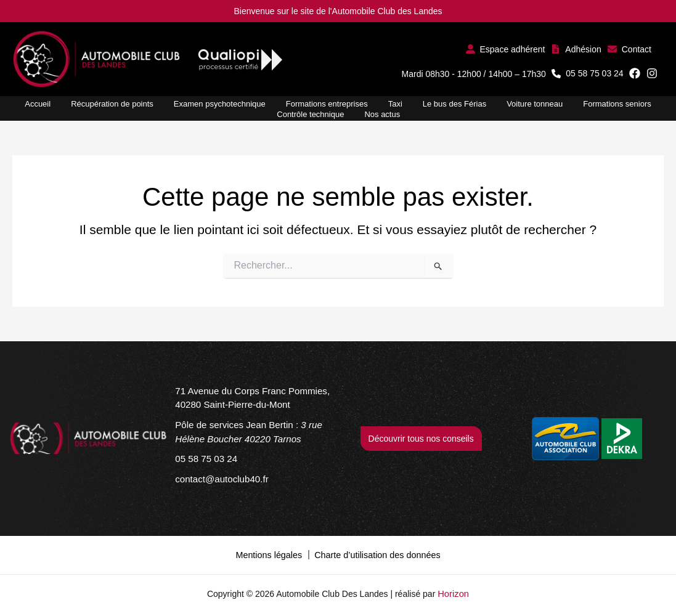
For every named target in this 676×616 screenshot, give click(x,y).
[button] (506, 49)
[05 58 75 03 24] (204, 460)
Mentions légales (270, 553)
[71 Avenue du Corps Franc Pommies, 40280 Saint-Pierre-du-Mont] (255, 402)
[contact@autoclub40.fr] (218, 479)
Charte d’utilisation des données (376, 553)
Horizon (454, 591)
